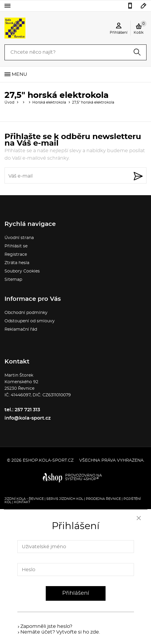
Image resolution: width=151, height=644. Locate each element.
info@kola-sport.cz (144, 6)
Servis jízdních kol (65, 499)
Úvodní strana (19, 238)
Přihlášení (76, 593)
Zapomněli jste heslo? (46, 626)
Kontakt (22, 502)
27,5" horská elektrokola (93, 102)
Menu (19, 74)
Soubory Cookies (22, 271)
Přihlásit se (16, 246)
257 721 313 (130, 6)
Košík (140, 27)
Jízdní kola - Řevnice (24, 499)
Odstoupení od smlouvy (30, 321)
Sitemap (13, 280)
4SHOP (91, 479)
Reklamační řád (21, 329)
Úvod (9, 102)
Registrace (16, 255)
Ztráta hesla (17, 263)
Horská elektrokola (49, 102)
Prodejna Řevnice (103, 499)
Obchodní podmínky (26, 313)
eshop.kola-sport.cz (48, 460)
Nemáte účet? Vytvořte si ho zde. (60, 632)
